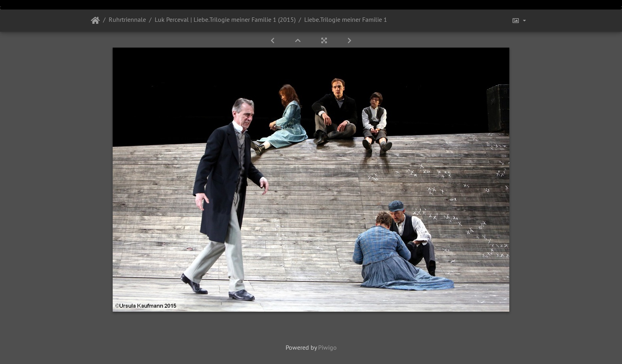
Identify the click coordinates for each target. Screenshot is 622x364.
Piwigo (327, 347)
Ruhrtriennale (127, 19)
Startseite (95, 21)
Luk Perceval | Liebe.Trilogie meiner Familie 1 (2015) (225, 19)
